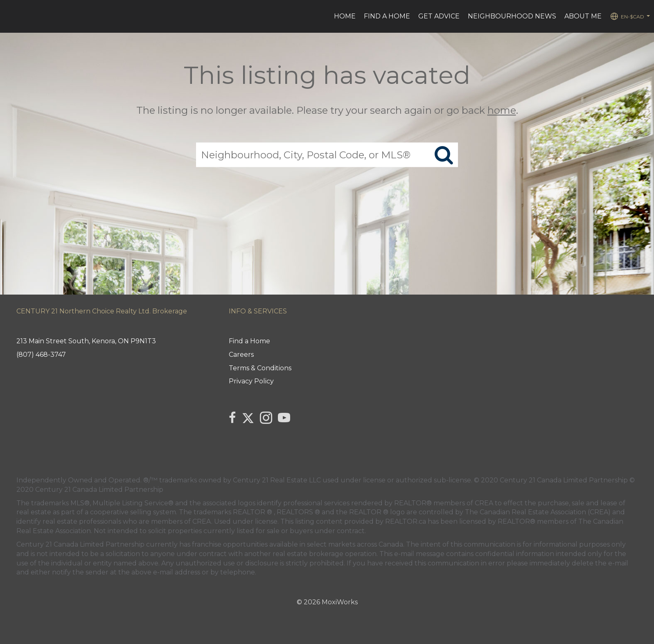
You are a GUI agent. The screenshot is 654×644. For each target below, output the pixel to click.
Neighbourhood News (512, 16)
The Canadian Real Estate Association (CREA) (538, 512)
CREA (484, 503)
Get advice (439, 16)
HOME (345, 16)
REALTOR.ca (406, 521)
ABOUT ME (583, 16)
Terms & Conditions (260, 368)
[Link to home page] (10, 16)
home (502, 110)
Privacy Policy (251, 381)
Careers (241, 355)
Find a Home (387, 16)
